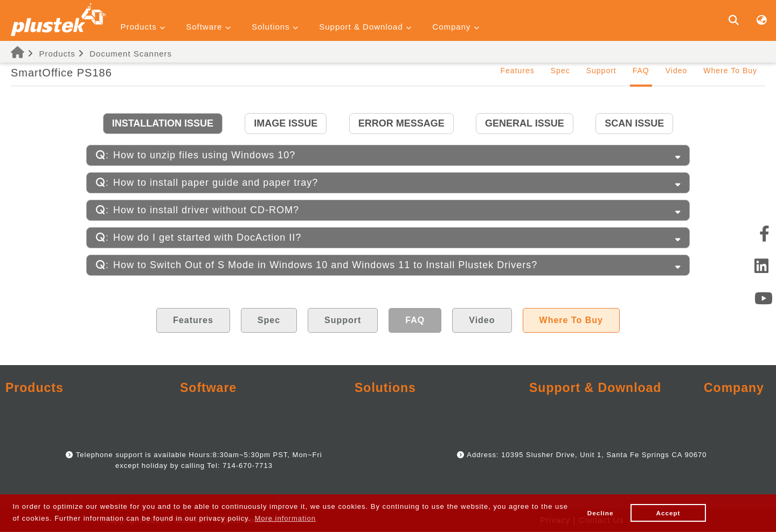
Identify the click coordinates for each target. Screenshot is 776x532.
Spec (560, 71)
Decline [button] (601, 513)
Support (601, 71)
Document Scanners (131, 54)
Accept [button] (668, 513)
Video (677, 71)
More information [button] (285, 518)
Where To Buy (730, 71)
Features (518, 71)
